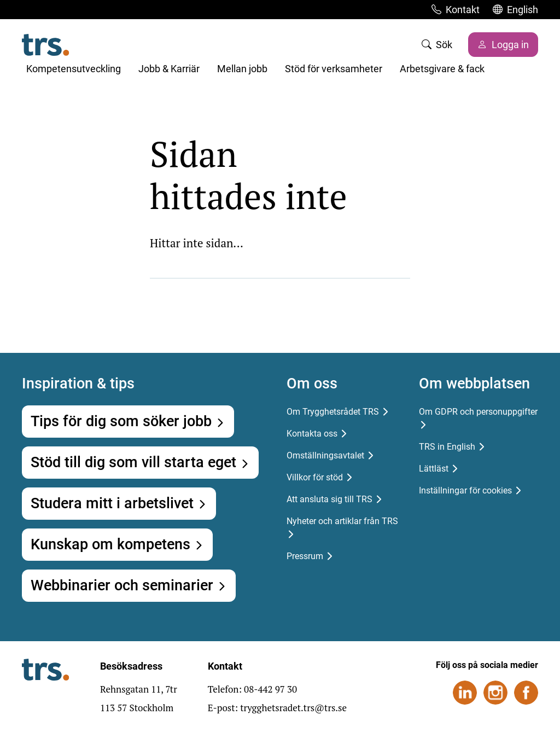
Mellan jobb (242, 69)
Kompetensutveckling (74, 69)
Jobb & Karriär (169, 69)
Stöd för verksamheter (334, 69)
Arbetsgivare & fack (442, 69)
